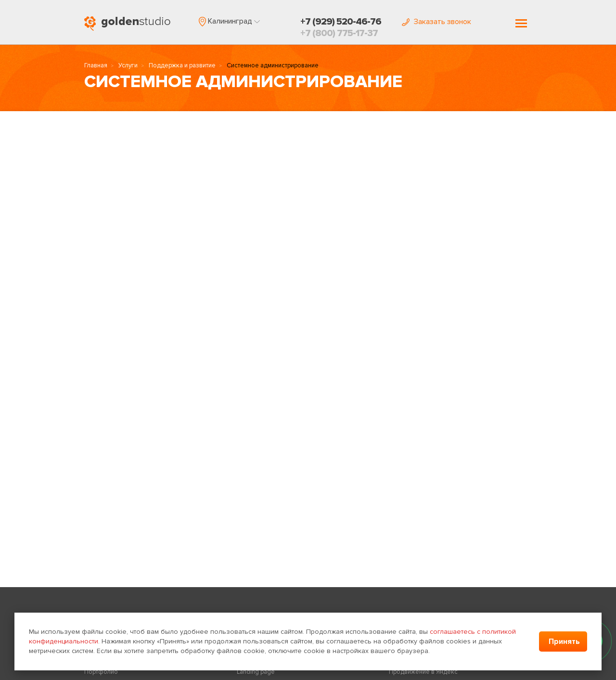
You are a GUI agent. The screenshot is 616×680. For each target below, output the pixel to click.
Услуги (128, 65)
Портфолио (101, 672)
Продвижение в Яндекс (423, 672)
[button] (229, 21)
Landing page (256, 672)
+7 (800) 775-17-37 (339, 33)
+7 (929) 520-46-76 (341, 22)
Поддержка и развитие (182, 65)
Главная (96, 65)
